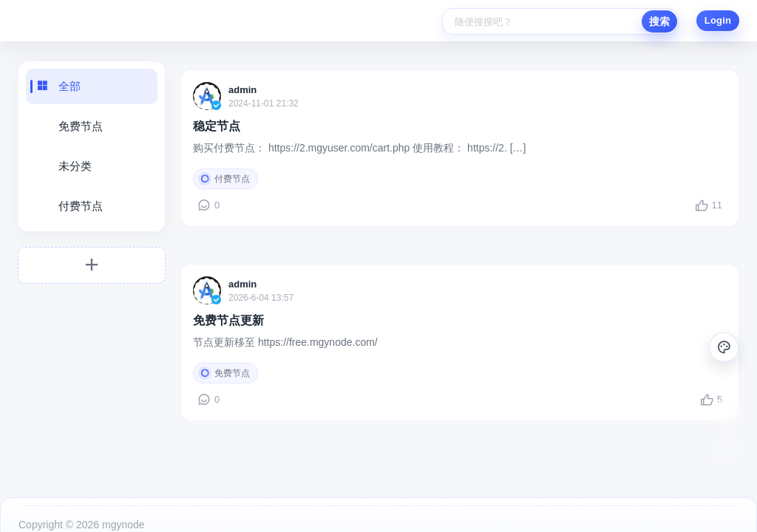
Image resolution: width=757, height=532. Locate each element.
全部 (69, 86)
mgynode (122, 511)
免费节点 (81, 126)
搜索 (659, 21)
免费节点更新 (228, 313)
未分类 (75, 166)
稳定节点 (217, 126)
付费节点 (81, 206)
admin (242, 90)
